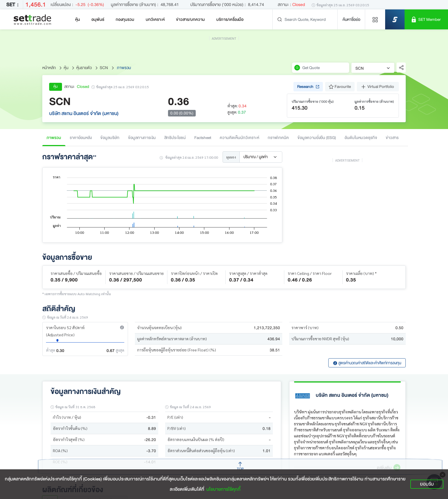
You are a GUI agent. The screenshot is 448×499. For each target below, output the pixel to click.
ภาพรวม (54, 138)
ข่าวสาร (392, 138)
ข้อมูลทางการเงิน (142, 138)
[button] (122, 327)
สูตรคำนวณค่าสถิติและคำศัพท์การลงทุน (367, 363)
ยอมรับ (427, 484)
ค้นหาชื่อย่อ (351, 19)
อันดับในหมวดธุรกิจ (361, 138)
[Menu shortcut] (375, 19)
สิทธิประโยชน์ (175, 138)
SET (13, 5)
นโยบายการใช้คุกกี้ (223, 489)
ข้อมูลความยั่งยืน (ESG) (317, 138)
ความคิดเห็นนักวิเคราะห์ (239, 138)
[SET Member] (426, 19)
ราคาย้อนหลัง (81, 138)
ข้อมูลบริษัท (110, 138)
